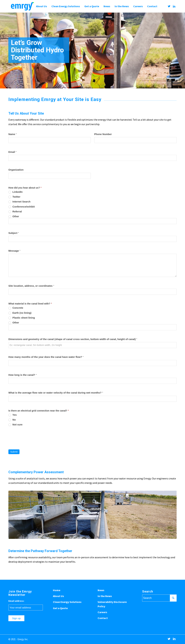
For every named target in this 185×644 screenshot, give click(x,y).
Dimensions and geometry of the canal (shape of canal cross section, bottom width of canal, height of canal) (73, 339)
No (12, 420)
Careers (102, 612)
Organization (16, 170)
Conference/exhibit (22, 207)
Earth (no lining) (20, 313)
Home (57, 590)
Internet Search (19, 202)
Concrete (16, 308)
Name (13, 134)
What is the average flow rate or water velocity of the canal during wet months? (56, 393)
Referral (15, 212)
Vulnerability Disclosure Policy (112, 604)
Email (12, 152)
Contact (103, 618)
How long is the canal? (23, 375)
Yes (13, 415)
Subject (14, 233)
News (101, 590)
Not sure (15, 425)
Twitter (14, 197)
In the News (105, 596)
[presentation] (34, 438)
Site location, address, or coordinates (31, 286)
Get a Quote (60, 608)
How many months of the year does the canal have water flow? (46, 357)
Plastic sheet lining (22, 318)
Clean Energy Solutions (67, 602)
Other (14, 216)
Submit (14, 452)
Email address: (16, 601)
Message (14, 251)
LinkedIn (16, 192)
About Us (58, 596)
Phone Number (103, 134)
